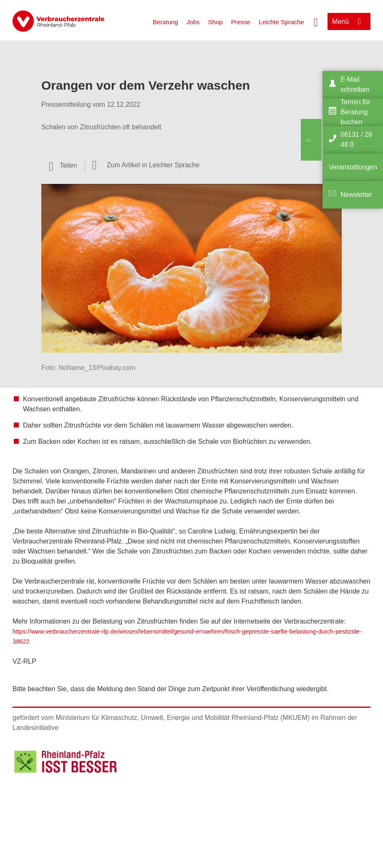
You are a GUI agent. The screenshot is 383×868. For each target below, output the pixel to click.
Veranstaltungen (353, 167)
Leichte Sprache (281, 22)
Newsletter (356, 195)
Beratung (165, 22)
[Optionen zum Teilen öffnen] (63, 166)
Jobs (193, 22)
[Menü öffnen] (349, 21)
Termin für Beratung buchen (355, 112)
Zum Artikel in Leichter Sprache (153, 165)
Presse (241, 22)
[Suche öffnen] (316, 21)
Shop (215, 22)
